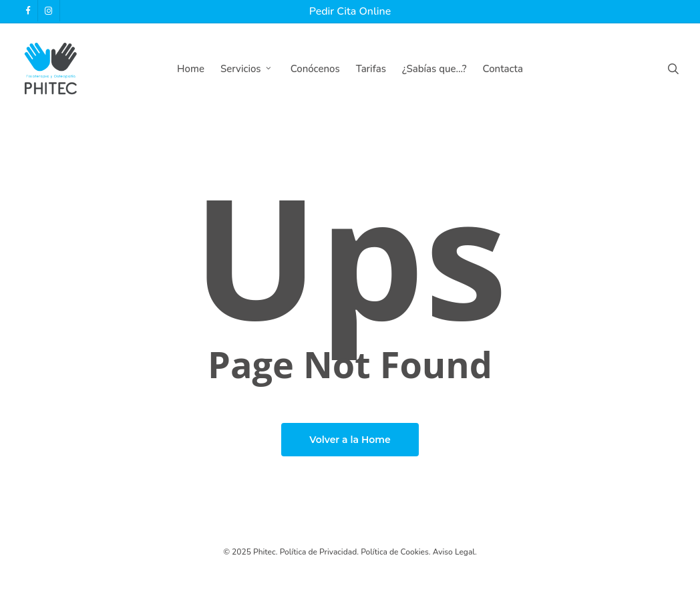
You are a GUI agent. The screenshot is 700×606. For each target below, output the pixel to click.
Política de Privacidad (319, 552)
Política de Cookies (395, 552)
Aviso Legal (454, 552)
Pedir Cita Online (350, 11)
